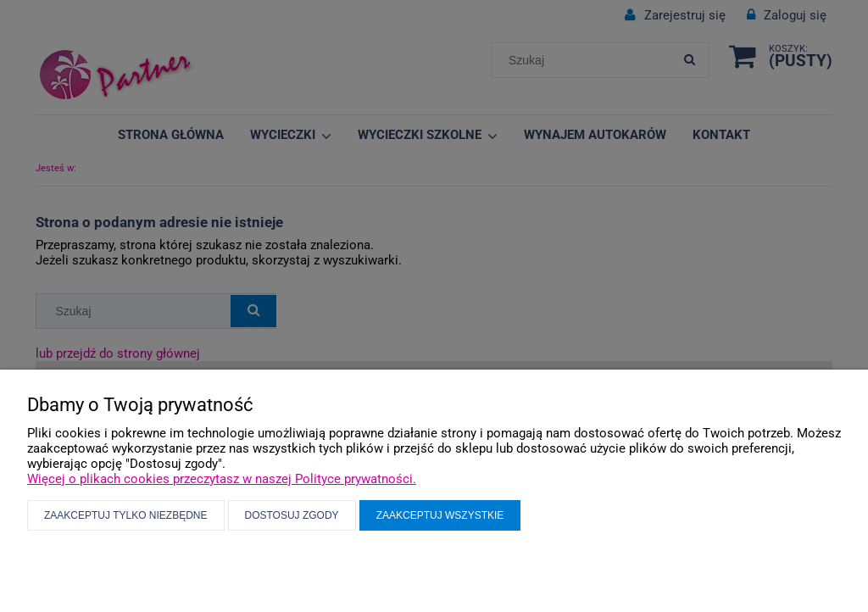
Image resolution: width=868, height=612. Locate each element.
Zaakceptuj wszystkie (440, 515)
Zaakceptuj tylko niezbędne (126, 515)
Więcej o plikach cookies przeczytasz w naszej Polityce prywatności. (222, 479)
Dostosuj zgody (292, 515)
